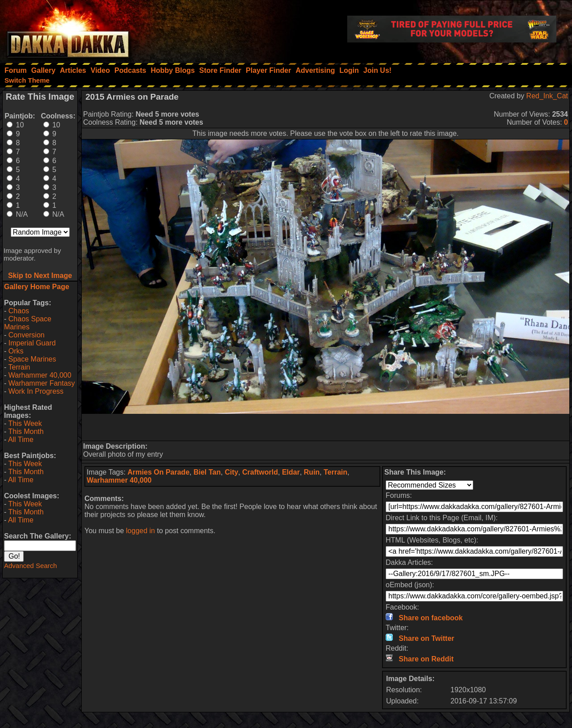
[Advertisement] (326, 427)
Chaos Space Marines (28, 323)
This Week (25, 423)
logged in (141, 531)
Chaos (19, 311)
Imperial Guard (32, 343)
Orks (16, 351)
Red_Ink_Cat (547, 96)
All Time (21, 440)
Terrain (19, 367)
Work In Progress (36, 391)
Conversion (27, 335)
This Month (26, 431)
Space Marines (32, 359)
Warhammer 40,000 (40, 375)
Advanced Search (30, 566)
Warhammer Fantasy (42, 383)
